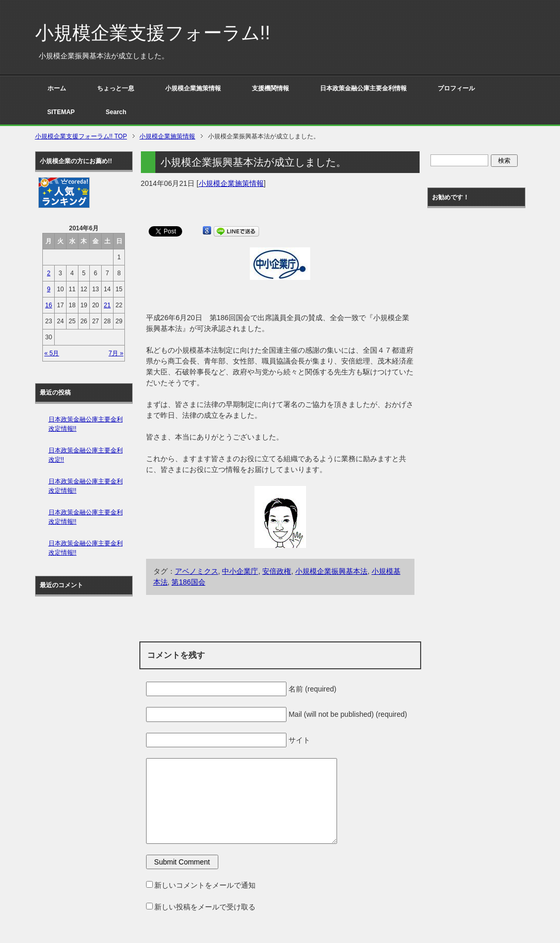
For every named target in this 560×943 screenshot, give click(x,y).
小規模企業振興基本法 (331, 571)
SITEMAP (61, 112)
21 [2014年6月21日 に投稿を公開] (107, 305)
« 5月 (52, 353)
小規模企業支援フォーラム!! (153, 33)
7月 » (116, 353)
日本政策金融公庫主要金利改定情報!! (86, 424)
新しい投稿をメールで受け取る (205, 907)
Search (116, 112)
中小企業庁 (240, 571)
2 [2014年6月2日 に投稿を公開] (49, 273)
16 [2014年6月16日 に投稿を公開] (49, 305)
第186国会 (188, 582)
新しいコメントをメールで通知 (205, 885)
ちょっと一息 (116, 88)
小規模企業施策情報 (193, 88)
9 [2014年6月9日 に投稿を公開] (49, 289)
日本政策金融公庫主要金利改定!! (86, 455)
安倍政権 (277, 571)
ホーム (57, 88)
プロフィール (456, 88)
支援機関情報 (270, 88)
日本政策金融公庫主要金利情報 (363, 88)
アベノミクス (197, 571)
